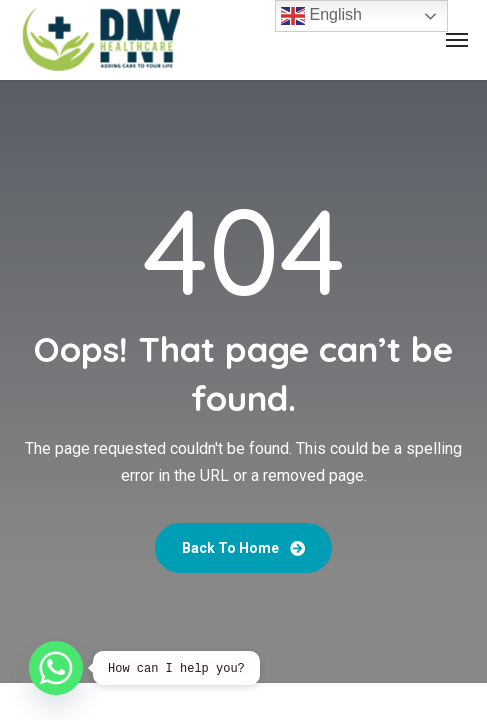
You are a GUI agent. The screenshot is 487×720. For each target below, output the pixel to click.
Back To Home (243, 548)
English (321, 16)
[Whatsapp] (56, 668)
